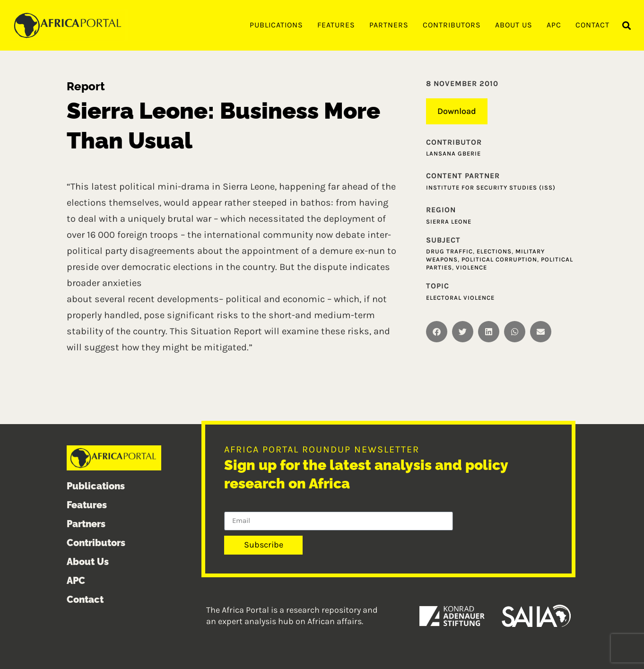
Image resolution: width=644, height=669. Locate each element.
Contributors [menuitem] (452, 25)
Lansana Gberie (453, 153)
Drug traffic (449, 251)
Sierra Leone (449, 222)
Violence (471, 267)
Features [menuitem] (336, 25)
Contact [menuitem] (592, 25)
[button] (627, 26)
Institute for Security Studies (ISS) (491, 187)
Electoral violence (460, 298)
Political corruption (499, 259)
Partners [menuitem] (389, 25)
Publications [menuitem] (276, 25)
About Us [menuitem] (514, 25)
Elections (494, 251)
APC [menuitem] (554, 25)
